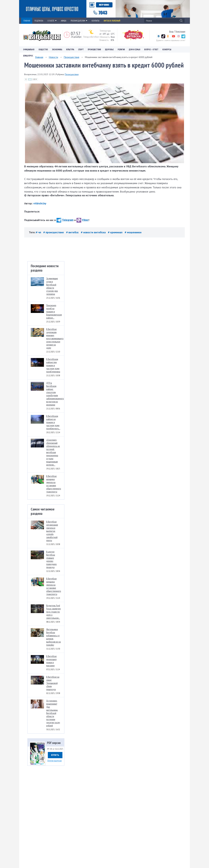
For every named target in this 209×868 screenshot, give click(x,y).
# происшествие (54, 232)
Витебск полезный (112, 21)
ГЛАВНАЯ (27, 21)
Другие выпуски (54, 761)
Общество (43, 49)
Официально (29, 49)
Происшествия (94, 49)
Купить (55, 755)
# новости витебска (94, 232)
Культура (70, 49)
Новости (53, 57)
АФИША (64, 21)
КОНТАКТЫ (95, 21)
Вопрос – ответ (151, 49)
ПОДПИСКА (39, 21)
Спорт (81, 49)
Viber (83, 220)
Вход (171, 31)
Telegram (65, 220)
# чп (39, 232)
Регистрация (180, 31)
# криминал (116, 232)
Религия (121, 49)
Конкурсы (167, 49)
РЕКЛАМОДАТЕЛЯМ (79, 21)
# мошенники (133, 232)
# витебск (73, 232)
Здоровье (109, 49)
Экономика (57, 49)
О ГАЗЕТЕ (52, 21)
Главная (39, 57)
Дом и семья (135, 49)
